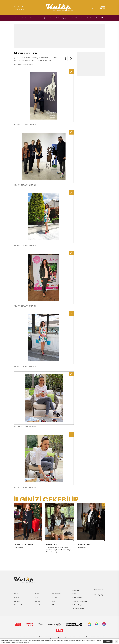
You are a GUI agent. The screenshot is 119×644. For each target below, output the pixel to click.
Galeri (96, 18)
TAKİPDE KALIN (98, 590)
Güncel (17, 18)
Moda (52, 18)
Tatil (58, 18)
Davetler (25, 18)
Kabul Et (108, 641)
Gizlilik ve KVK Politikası (80, 601)
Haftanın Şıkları (43, 18)
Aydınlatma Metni (78, 609)
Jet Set (71, 18)
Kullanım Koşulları (78, 605)
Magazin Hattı (80, 18)
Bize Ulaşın (76, 590)
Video (102, 18)
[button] (103, 504)
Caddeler (33, 18)
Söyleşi (64, 18)
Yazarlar (89, 18)
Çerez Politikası (77, 598)
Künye (75, 594)
